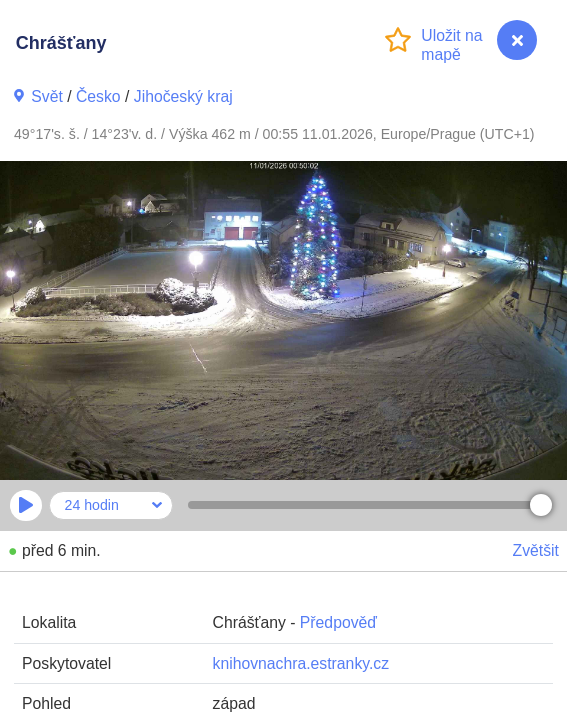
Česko (98, 96)
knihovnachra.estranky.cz (301, 663)
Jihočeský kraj (183, 96)
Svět (47, 96)
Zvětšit (536, 550)
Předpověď (338, 622)
